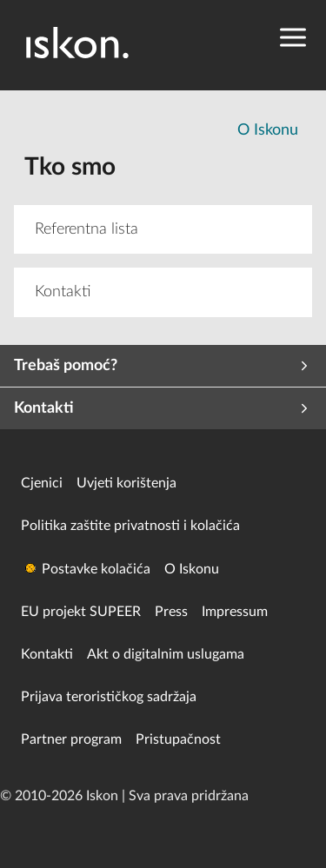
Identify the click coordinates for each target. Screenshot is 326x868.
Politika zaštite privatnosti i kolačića (130, 526)
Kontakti (47, 654)
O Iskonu (268, 130)
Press (171, 612)
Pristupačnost (178, 739)
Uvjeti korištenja (126, 483)
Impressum (235, 612)
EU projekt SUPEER (81, 612)
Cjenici (42, 483)
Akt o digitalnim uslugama (166, 654)
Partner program (71, 739)
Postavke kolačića (96, 569)
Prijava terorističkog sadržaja (109, 697)
